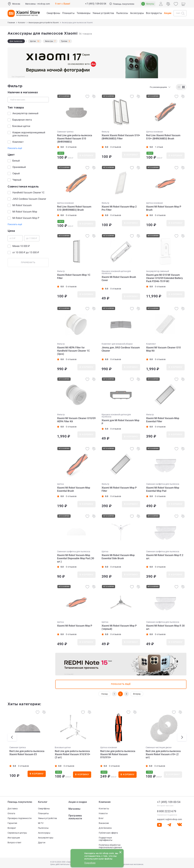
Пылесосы (43, 828)
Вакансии (104, 823)
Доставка (13, 809)
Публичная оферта (108, 833)
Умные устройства (47, 818)
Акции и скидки (78, 802)
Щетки (33, 41)
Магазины (75, 809)
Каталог (43, 802)
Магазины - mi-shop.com (38, 4)
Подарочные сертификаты (106, 839)
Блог (101, 818)
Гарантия (12, 823)
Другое (42, 843)
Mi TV (41, 823)
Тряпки (64, 41)
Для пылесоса (16, 41)
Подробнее (90, 863)
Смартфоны (44, 809)
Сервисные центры (17, 833)
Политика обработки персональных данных (110, 846)
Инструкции (14, 838)
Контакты (104, 809)
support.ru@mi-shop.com (170, 819)
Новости (103, 813)
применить (28, 263)
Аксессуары (44, 833)
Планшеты (43, 813)
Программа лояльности (75, 817)
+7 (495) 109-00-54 (96, 4)
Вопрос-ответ (15, 843)
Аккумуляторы (46, 838)
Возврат (12, 828)
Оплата (11, 813)
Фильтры (49, 41)
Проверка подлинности (20, 818)
